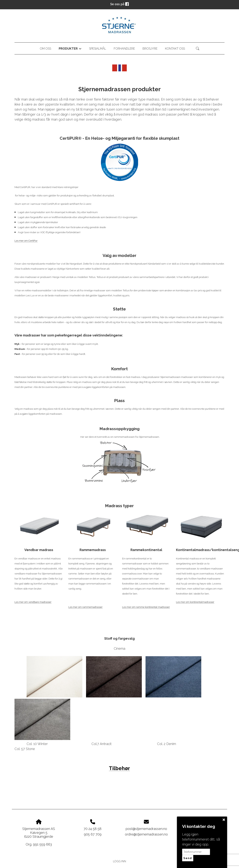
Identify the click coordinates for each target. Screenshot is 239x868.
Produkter (70, 49)
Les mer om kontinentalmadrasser (195, 602)
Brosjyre (150, 49)
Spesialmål (98, 49)
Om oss (45, 49)
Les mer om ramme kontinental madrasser (146, 607)
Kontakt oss (175, 49)
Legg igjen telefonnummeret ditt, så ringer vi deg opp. (201, 839)
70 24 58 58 (93, 829)
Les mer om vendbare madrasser (33, 602)
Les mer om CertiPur (26, 241)
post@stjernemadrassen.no (146, 829)
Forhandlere (124, 49)
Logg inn (120, 861)
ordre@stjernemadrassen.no (146, 834)
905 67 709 (93, 834)
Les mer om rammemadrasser (85, 607)
